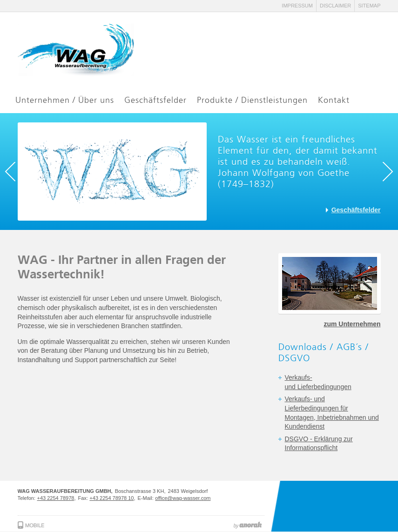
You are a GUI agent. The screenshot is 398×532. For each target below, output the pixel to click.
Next (384, 172)
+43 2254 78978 (56, 498)
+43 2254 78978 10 (111, 498)
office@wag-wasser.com (183, 498)
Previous (14, 172)
